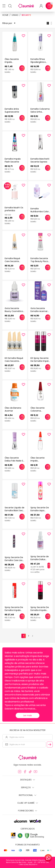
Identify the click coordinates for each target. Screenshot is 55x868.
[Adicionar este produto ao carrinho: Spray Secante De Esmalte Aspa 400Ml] (48, 517)
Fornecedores (27, 811)
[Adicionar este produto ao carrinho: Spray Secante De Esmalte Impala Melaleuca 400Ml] (48, 616)
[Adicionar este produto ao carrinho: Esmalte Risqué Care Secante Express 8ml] (22, 267)
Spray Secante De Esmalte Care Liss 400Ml (14, 560)
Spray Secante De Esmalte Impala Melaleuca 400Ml (40, 610)
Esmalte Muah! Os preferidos (14, 209)
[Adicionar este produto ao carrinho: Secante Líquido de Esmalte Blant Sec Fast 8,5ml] (22, 517)
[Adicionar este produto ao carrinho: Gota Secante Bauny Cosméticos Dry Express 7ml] (22, 317)
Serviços (27, 787)
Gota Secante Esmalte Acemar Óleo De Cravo (39, 311)
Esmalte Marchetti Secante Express (40, 160)
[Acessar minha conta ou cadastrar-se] (42, 6)
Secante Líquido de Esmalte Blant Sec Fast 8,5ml (15, 510)
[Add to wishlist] (23, 36)
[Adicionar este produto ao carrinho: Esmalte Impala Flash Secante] (22, 168)
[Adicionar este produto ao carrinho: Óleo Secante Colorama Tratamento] (48, 417)
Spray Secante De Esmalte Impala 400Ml (14, 610)
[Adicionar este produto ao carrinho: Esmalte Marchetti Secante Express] (48, 168)
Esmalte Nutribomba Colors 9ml (40, 212)
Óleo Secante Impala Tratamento (38, 461)
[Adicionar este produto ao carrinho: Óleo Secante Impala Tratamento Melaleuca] (22, 68)
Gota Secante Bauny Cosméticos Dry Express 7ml (14, 311)
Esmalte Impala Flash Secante (13, 160)
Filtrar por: (9, 23)
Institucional (27, 795)
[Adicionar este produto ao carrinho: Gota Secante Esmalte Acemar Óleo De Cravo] (48, 317)
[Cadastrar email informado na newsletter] (50, 745)
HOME (5, 15)
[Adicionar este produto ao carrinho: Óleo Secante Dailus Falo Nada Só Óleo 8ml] (22, 467)
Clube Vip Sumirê (28, 803)
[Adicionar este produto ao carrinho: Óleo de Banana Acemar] (22, 417)
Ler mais (28, 715)
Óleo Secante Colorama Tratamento (38, 411)
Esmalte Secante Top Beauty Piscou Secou (40, 261)
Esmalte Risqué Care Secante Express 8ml (12, 261)
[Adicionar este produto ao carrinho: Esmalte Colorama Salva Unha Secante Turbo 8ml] (48, 118)
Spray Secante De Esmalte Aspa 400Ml (40, 510)
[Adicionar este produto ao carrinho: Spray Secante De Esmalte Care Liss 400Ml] (22, 566)
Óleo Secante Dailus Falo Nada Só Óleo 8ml (15, 461)
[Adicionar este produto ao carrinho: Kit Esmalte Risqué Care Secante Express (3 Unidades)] (22, 367)
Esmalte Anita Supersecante (12, 110)
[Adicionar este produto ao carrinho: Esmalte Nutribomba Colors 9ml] (48, 218)
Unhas (15, 15)
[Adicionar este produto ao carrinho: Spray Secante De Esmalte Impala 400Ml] (22, 616)
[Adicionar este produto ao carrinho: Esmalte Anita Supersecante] (22, 118)
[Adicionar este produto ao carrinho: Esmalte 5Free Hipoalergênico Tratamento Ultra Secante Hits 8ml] (48, 68)
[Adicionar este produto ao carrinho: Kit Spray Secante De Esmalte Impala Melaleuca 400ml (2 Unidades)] (48, 367)
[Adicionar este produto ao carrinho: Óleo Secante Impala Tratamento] (48, 467)
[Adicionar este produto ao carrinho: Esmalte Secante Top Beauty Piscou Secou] (48, 267)
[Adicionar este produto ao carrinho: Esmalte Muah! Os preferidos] (22, 217)
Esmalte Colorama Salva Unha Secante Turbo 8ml (40, 112)
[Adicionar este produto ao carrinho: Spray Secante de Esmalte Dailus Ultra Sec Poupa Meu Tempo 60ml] (49, 566)
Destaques (28, 780)
